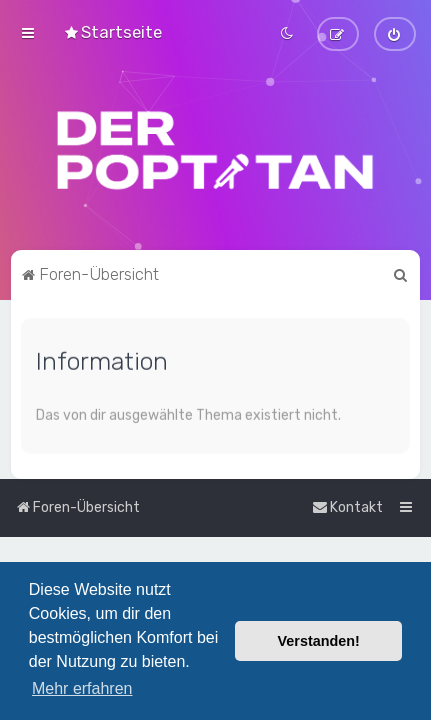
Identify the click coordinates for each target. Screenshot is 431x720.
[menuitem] (112, 32)
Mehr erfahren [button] (82, 688)
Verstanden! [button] (319, 641)
